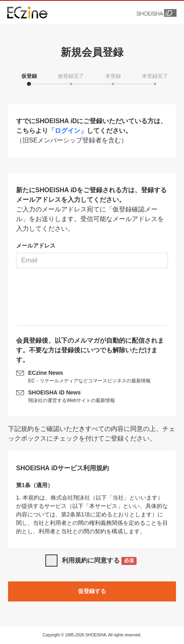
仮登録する (92, 591)
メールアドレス (36, 246)
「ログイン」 (67, 131)
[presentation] (92, 300)
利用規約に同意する (99, 561)
